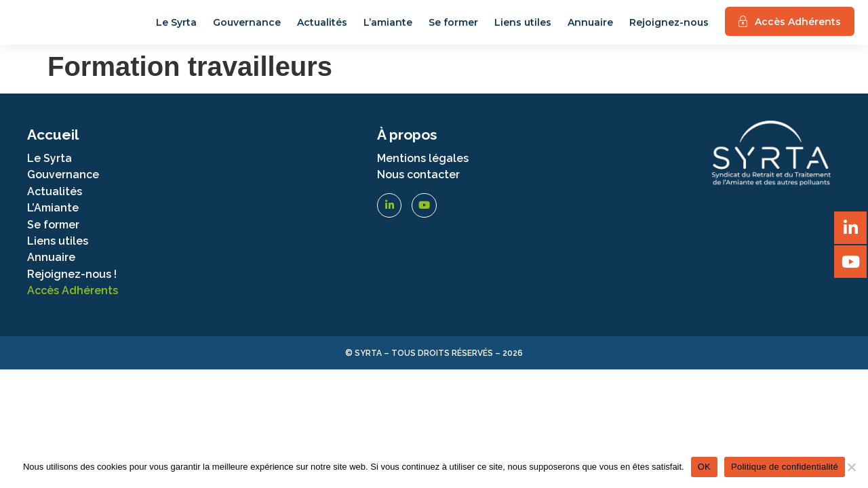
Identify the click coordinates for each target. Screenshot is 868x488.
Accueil (53, 142)
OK (704, 467)
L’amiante (388, 26)
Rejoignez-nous (669, 26)
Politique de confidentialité (785, 467)
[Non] (851, 467)
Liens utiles (523, 26)
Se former (453, 26)
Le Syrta (176, 26)
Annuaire (590, 26)
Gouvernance (247, 26)
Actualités (322, 26)
